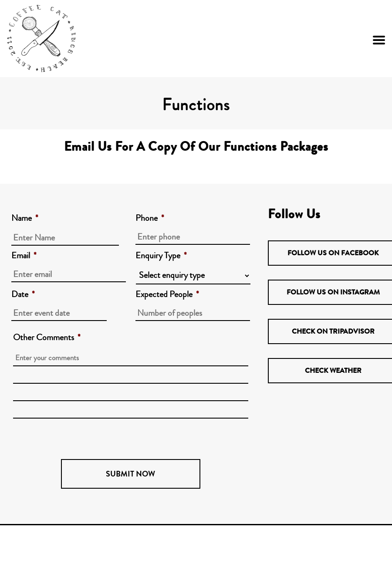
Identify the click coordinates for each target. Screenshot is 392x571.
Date (23, 294)
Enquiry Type (161, 256)
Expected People (167, 294)
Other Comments (47, 338)
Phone (150, 218)
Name (25, 218)
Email (24, 256)
